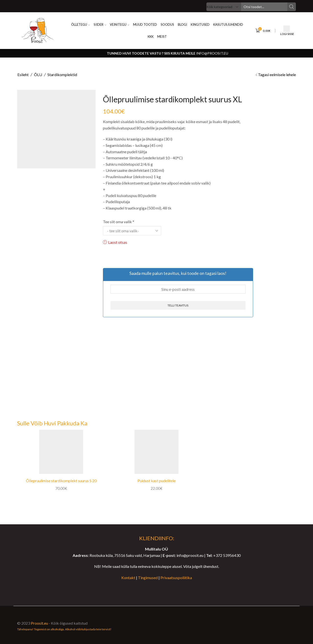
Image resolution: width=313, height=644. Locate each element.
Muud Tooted (145, 24)
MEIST (162, 36)
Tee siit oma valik (119, 222)
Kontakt (128, 578)
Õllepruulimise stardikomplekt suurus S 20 (61, 481)
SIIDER (100, 24)
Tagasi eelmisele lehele (277, 75)
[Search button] (292, 7)
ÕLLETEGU (81, 24)
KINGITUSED (200, 24)
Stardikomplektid (62, 75)
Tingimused (148, 578)
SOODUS (167, 24)
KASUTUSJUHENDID (228, 24)
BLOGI (182, 24)
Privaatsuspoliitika (176, 578)
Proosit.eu (39, 623)
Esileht (23, 75)
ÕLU (38, 75)
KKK (151, 36)
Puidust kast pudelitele (156, 481)
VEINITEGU (120, 24)
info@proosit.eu (212, 53)
